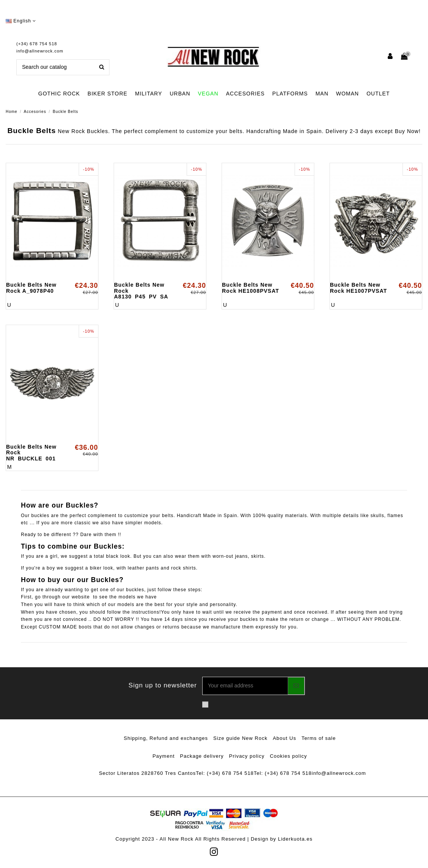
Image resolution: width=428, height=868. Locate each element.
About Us (285, 738)
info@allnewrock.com (40, 51)
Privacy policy (247, 756)
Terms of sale (319, 738)
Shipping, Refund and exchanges (166, 738)
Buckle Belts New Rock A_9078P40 (31, 288)
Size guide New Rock (240, 738)
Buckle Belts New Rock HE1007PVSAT (358, 288)
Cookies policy (289, 756)
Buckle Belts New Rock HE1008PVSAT (250, 288)
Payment (163, 756)
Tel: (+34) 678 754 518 (225, 773)
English (21, 21)
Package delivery (202, 756)
